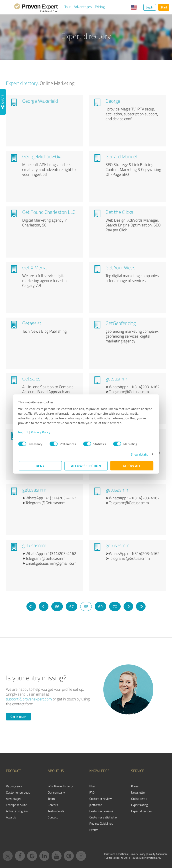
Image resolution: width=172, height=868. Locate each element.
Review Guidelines (101, 823)
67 (72, 606)
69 (100, 606)
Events (94, 830)
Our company (56, 792)
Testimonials (56, 811)
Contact (53, 817)
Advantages (83, 7)
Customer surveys (18, 792)
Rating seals (14, 786)
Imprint (24, 432)
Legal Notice (113, 858)
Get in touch (18, 717)
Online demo (139, 799)
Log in (150, 7)
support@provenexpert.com (29, 699)
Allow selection (86, 466)
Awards (11, 817)
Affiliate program (17, 811)
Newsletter (138, 792)
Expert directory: (22, 83)
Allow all (132, 466)
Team (51, 799)
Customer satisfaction (104, 817)
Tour (67, 7)
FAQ (92, 792)
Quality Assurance (157, 854)
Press (135, 786)
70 (115, 606)
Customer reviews (101, 811)
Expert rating (139, 805)
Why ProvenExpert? (60, 786)
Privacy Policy (41, 432)
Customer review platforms (101, 802)
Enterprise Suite (16, 805)
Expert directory (141, 811)
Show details (139, 454)
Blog (92, 786)
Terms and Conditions (116, 854)
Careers (53, 805)
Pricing (100, 7)
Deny (40, 466)
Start (164, 7)
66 (57, 606)
